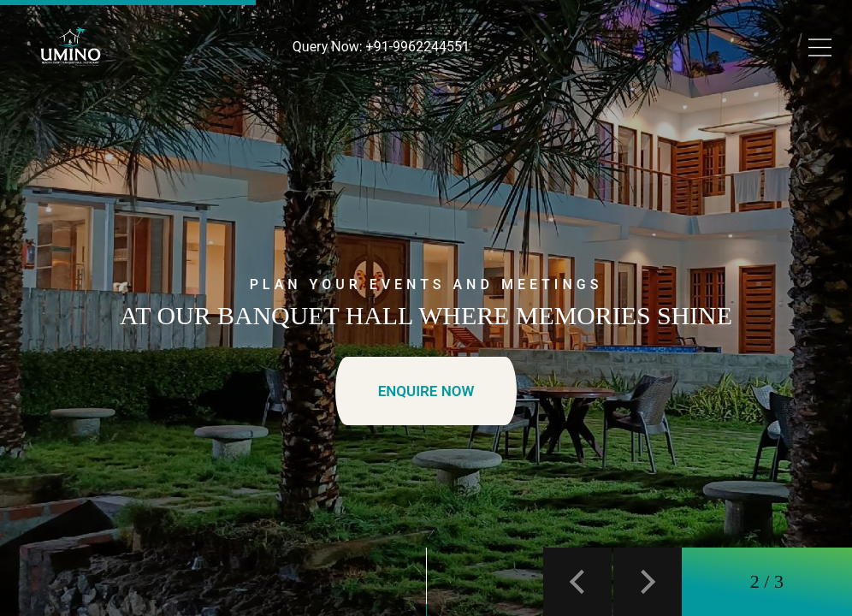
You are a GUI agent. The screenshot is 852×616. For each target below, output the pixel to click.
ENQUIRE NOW (426, 391)
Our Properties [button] (402, 88)
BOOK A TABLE (679, 88)
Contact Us (569, 88)
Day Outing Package (208, 88)
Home (67, 88)
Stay (115, 88)
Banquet (312, 88)
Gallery (497, 88)
